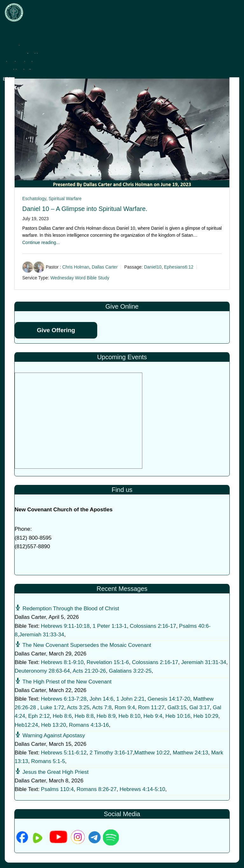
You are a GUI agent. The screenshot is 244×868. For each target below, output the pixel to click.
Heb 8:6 (62, 716)
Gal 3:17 (200, 707)
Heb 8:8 (84, 716)
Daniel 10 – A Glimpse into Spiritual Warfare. (85, 209)
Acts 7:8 (102, 707)
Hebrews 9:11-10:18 (65, 626)
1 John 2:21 (130, 699)
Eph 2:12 (39, 716)
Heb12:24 (26, 725)
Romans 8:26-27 (97, 789)
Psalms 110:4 (57, 789)
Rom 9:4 (125, 707)
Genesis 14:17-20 (169, 699)
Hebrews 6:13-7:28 (64, 699)
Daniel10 (153, 267)
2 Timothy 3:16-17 (111, 753)
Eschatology (34, 199)
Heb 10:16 (178, 716)
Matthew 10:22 (152, 753)
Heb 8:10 (129, 716)
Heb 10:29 (206, 716)
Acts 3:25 (78, 707)
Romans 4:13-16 (89, 725)
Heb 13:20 (53, 725)
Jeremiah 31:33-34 (42, 635)
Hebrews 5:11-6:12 (64, 753)
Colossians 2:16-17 (153, 626)
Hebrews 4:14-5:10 (142, 789)
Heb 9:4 (153, 716)
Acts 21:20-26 (89, 671)
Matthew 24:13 (191, 753)
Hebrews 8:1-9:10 (62, 662)
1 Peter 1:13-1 (110, 626)
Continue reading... (41, 242)
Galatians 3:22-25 (130, 671)
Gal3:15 (177, 707)
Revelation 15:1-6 (108, 662)
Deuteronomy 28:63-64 (42, 671)
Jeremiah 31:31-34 (204, 662)
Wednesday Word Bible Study (80, 278)
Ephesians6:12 (179, 267)
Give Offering (56, 330)
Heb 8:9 (106, 716)
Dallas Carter (105, 267)
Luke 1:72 (52, 707)
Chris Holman (76, 267)
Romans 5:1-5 (48, 761)
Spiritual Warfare (65, 199)
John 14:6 (102, 699)
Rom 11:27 (151, 707)
